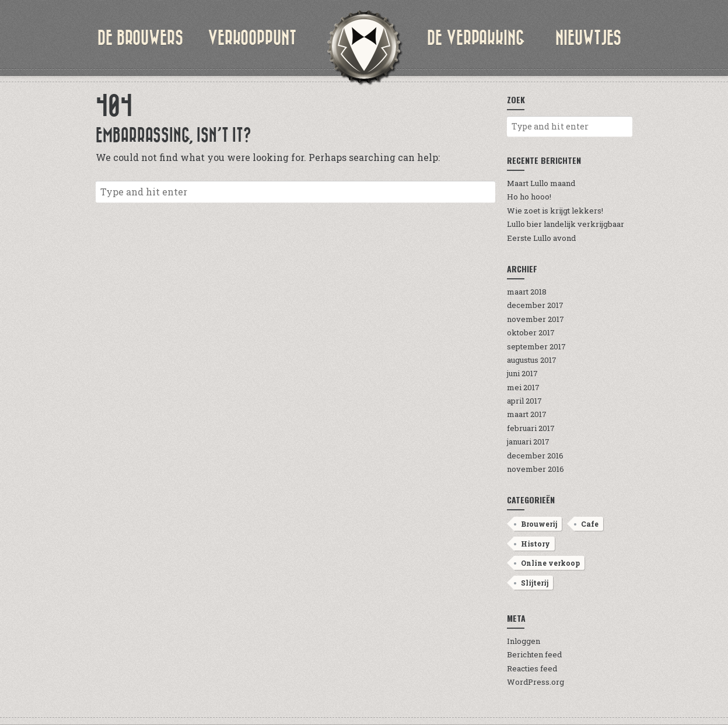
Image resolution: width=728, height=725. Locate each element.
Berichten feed (534, 654)
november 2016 (535, 469)
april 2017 (524, 401)
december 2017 (535, 305)
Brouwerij (539, 524)
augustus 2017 (532, 360)
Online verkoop (550, 563)
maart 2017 (527, 414)
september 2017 (536, 346)
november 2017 (535, 319)
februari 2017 (531, 428)
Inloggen (524, 641)
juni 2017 (522, 373)
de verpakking (476, 38)
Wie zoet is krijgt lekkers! (555, 211)
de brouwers (140, 38)
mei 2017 (523, 387)
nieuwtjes (588, 38)
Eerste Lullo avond (541, 238)
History (535, 544)
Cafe (590, 524)
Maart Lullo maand (541, 183)
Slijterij (535, 583)
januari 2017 (528, 442)
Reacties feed (532, 668)
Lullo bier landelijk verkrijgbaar (566, 224)
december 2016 (535, 456)
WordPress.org (535, 682)
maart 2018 (527, 292)
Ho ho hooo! (529, 197)
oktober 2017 (531, 332)
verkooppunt (252, 38)
